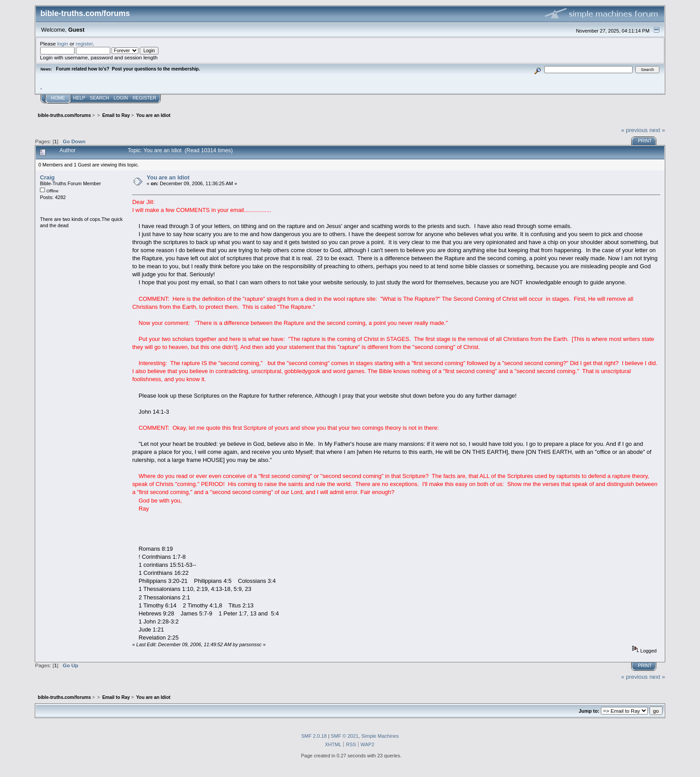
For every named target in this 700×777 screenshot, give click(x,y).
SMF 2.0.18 (314, 736)
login (63, 44)
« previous (634, 130)
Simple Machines (380, 736)
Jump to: (589, 711)
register (84, 44)
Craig (47, 177)
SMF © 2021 (345, 736)
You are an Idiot (168, 177)
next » (657, 130)
